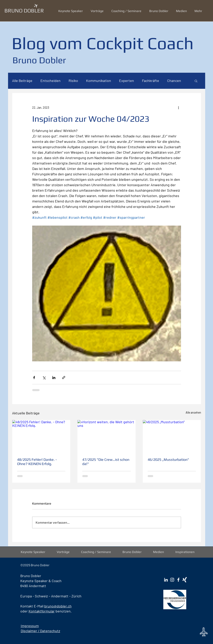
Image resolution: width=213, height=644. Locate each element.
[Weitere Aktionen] (179, 107)
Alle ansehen (193, 412)
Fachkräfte (151, 81)
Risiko (73, 81)
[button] (98, 11)
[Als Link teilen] (64, 378)
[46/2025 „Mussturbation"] (172, 436)
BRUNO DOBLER (24, 11)
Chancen (174, 81)
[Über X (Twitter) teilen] (44, 378)
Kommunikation (99, 81)
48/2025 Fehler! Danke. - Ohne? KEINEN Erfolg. (37, 462)
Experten (127, 81)
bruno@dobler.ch (58, 606)
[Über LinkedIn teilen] (54, 378)
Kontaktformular (42, 611)
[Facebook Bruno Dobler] (178, 580)
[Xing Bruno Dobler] (185, 580)
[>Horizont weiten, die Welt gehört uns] (106, 436)
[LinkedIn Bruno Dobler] (166, 580)
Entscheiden (50, 81)
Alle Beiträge (22, 81)
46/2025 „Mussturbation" (168, 459)
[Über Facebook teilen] (34, 378)
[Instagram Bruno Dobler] (172, 580)
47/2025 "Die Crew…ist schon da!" (106, 462)
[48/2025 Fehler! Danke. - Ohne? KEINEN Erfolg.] (41, 436)
